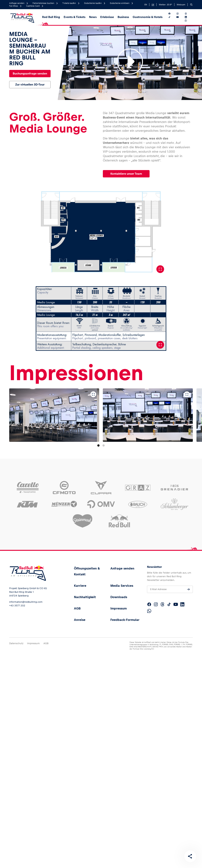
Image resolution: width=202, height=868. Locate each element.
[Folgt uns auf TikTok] (172, 17)
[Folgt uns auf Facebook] (172, 14)
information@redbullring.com (26, 602)
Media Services (122, 586)
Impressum (119, 608)
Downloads (119, 597)
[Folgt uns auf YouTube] (180, 17)
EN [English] (146, 5)
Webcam (181, 5)
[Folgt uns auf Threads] (188, 14)
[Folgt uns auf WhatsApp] (188, 21)
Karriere (80, 586)
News (93, 17)
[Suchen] (191, 5)
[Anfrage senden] (188, 589)
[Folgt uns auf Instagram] (180, 14)
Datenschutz (16, 643)
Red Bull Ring (51, 17)
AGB (77, 608)
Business (123, 17)
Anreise (80, 620)
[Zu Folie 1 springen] (98, 445)
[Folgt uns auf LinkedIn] (188, 17)
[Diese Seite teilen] (190, 856)
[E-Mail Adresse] (170, 589)
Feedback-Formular (125, 620)
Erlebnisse (107, 17)
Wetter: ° (165, 5)
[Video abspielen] (130, 61)
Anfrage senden (122, 568)
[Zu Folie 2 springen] (104, 445)
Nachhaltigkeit (85, 597)
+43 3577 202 (17, 606)
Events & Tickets (75, 17)
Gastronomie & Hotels (148, 17)
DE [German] (153, 5)
